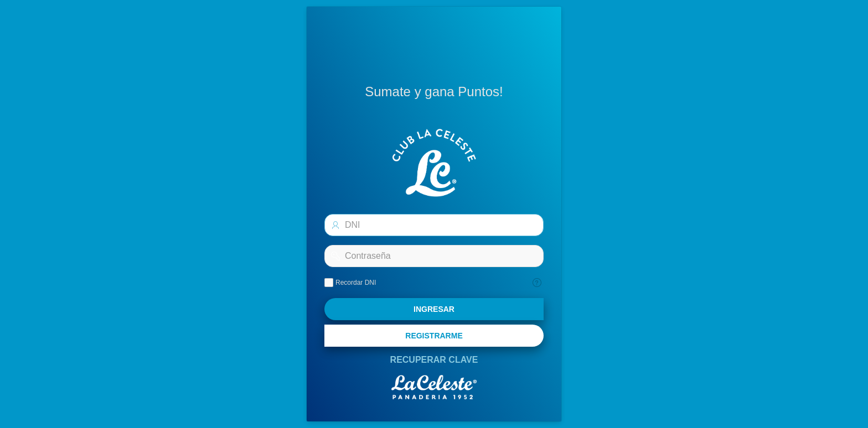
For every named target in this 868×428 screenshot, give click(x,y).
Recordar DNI (356, 283)
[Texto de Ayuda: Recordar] (537, 283)
